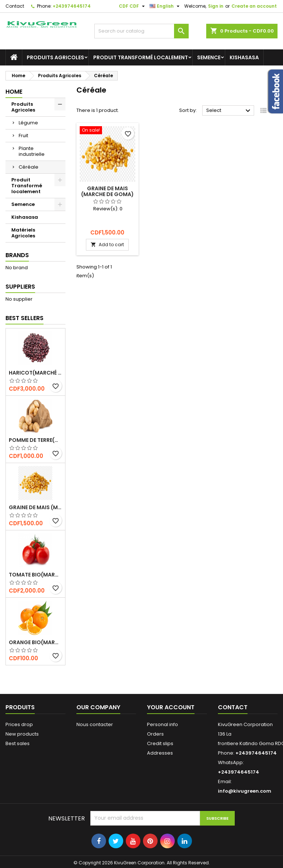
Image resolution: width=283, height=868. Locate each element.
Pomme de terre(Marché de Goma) (35, 440)
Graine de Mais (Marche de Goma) (35, 507)
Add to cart (107, 245)
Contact (15, 6)
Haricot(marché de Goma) (35, 373)
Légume (28, 123)
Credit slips (160, 743)
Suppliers (20, 287)
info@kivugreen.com (245, 791)
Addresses (160, 753)
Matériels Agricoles (23, 233)
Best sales (18, 743)
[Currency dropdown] (133, 6)
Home (14, 92)
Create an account (254, 6)
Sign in (216, 6)
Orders (155, 734)
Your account (171, 707)
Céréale (29, 167)
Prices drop (19, 724)
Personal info (163, 724)
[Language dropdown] (165, 6)
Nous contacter (95, 724)
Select (229, 111)
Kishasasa (244, 57)
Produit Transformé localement (141, 57)
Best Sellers (24, 318)
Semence (209, 57)
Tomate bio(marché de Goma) (35, 575)
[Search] (141, 31)
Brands (17, 255)
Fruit (23, 136)
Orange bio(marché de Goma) (35, 642)
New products (22, 734)
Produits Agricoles (55, 57)
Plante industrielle (32, 151)
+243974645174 (72, 6)
